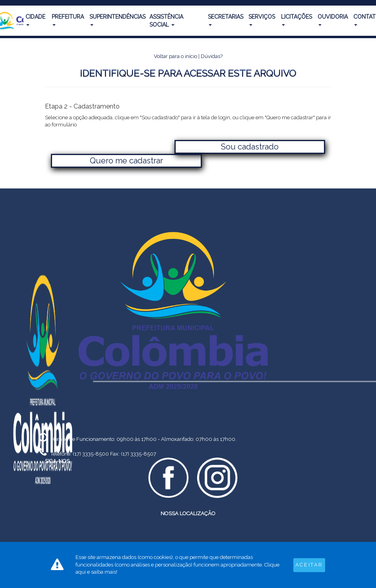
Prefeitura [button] (68, 20)
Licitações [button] (297, 20)
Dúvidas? (212, 56)
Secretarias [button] (226, 20)
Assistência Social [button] (166, 21)
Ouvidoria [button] (333, 20)
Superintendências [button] (117, 20)
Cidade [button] (35, 20)
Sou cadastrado (250, 147)
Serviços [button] (262, 20)
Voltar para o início (175, 56)
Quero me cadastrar (126, 161)
